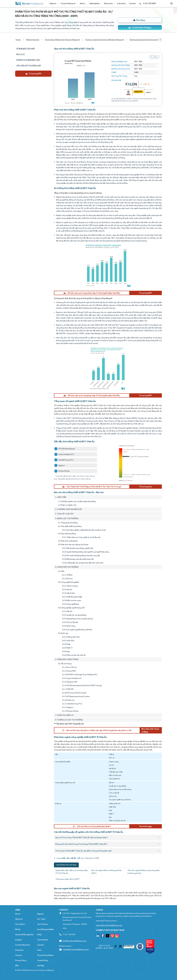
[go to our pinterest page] (112, 936)
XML (17, 966)
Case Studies (43, 940)
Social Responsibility (45, 929)
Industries (121, 3)
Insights (18, 940)
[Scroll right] (160, 40)
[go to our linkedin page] (98, 936)
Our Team (41, 919)
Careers (19, 955)
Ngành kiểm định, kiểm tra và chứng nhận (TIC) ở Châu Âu (72, 872)
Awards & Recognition (24, 935)
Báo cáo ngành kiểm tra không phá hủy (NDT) (107, 872)
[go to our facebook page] (103, 936)
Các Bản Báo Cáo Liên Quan (66, 865)
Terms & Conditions (45, 955)
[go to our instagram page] (117, 936)
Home (18, 914)
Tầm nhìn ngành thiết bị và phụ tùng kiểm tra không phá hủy (144, 872)
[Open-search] (172, 4)
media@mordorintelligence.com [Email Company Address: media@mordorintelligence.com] (76, 949)
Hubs (39, 950)
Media (18, 929)
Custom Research (68, 3)
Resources (109, 3)
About (83, 3)
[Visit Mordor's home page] (29, 4)
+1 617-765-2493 (147, 3)
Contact (132, 3)
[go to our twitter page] (108, 936)
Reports (53, 3)
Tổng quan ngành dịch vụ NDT (68, 879)
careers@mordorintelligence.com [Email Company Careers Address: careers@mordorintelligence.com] (109, 925)
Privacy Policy (21, 960)
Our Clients (20, 924)
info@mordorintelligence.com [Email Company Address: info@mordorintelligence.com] (75, 941)
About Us (19, 919)
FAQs (39, 935)
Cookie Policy (43, 960)
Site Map (41, 966)
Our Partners (42, 924)
